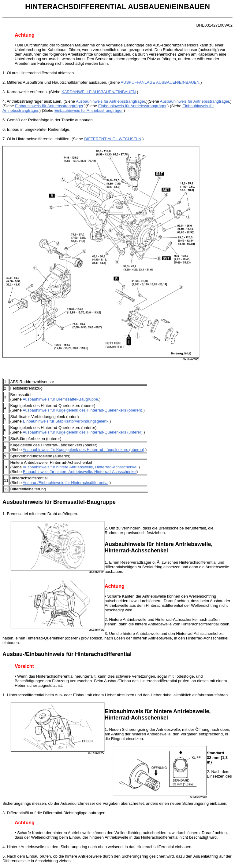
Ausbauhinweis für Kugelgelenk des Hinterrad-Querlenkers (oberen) (82, 410)
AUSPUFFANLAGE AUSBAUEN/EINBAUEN (160, 82)
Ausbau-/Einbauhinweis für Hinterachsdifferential (65, 483)
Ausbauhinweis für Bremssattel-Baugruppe (60, 399)
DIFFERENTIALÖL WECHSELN (113, 139)
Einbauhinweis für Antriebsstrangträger (49, 106)
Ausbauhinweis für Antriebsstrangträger (110, 101)
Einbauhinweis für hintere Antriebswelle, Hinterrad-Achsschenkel (80, 472)
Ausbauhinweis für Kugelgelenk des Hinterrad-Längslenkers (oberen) (83, 450)
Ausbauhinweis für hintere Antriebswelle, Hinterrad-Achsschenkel (80, 467)
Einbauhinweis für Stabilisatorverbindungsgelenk (66, 421)
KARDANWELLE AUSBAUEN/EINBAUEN (99, 92)
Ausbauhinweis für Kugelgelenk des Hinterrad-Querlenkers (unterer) (83, 432)
